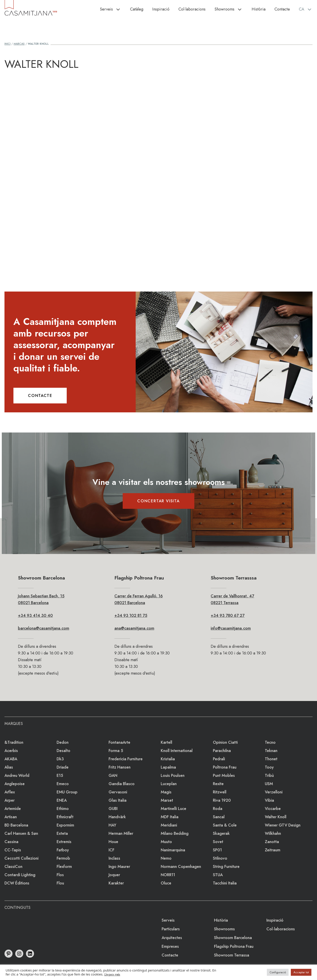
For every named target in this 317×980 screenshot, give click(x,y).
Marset (167, 800)
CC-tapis (13, 850)
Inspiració (161, 9)
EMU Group (67, 792)
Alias (9, 767)
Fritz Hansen (120, 767)
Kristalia (168, 759)
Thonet (271, 759)
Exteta (62, 833)
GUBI (113, 809)
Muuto (166, 842)
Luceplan (169, 784)
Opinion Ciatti (225, 742)
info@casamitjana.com (231, 628)
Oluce (166, 883)
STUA (218, 875)
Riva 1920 (222, 800)
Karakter (116, 883)
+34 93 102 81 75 (131, 616)
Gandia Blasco (122, 784)
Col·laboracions (192, 9)
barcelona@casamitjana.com (44, 628)
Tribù (269, 775)
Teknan (271, 751)
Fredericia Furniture (126, 759)
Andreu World (17, 775)
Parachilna (222, 751)
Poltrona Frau (225, 767)
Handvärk (117, 817)
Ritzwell (220, 792)
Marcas (19, 44)
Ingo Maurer (119, 867)
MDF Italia (170, 817)
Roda (218, 809)
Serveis (113, 9)
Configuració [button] (278, 972)
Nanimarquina (173, 850)
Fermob (63, 858)
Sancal (219, 817)
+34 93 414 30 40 (35, 616)
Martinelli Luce (173, 809)
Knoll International (177, 751)
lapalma (168, 767)
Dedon (63, 742)
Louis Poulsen (173, 775)
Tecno (270, 742)
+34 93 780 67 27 (228, 616)
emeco (63, 784)
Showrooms (231, 9)
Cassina (11, 842)
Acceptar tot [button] (301, 972)
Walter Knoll (276, 817)
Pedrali (219, 759)
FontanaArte (119, 742)
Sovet (218, 842)
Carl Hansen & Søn (21, 833)
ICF (111, 850)
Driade (63, 767)
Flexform (64, 867)
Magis (166, 792)
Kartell (166, 742)
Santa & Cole (225, 825)
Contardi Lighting (20, 875)
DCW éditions (17, 883)
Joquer (114, 875)
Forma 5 (116, 751)
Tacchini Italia (225, 883)
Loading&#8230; (158, 173)
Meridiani (169, 825)
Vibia (269, 800)
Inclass (114, 858)
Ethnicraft (65, 817)
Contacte (282, 9)
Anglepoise (15, 784)
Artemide (13, 809)
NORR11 (168, 875)
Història (259, 9)
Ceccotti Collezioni (21, 858)
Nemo (166, 858)
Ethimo (63, 809)
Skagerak (221, 833)
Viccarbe (273, 809)
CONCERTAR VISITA (158, 501)
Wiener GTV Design (283, 825)
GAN (113, 775)
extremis (64, 842)
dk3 (60, 759)
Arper (10, 800)
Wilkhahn (273, 833)
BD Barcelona (16, 825)
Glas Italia (118, 800)
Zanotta (272, 842)
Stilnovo (220, 858)
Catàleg (137, 9)
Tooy (269, 767)
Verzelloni (274, 792)
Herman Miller (121, 833)
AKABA (11, 759)
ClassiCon (13, 867)
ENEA (62, 800)
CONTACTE (40, 396)
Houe (113, 842)
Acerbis (11, 751)
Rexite (218, 784)
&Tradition (14, 742)
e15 (60, 775)
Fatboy (63, 850)
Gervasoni (118, 792)
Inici (7, 44)
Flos (60, 875)
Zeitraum (273, 850)
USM (269, 784)
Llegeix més (112, 974)
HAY (112, 825)
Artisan (11, 817)
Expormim (65, 825)
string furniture (226, 867)
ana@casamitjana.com (134, 628)
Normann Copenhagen (181, 867)
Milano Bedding (175, 833)
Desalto (63, 751)
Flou (60, 883)
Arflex (10, 792)
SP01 (217, 850)
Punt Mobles (224, 775)
